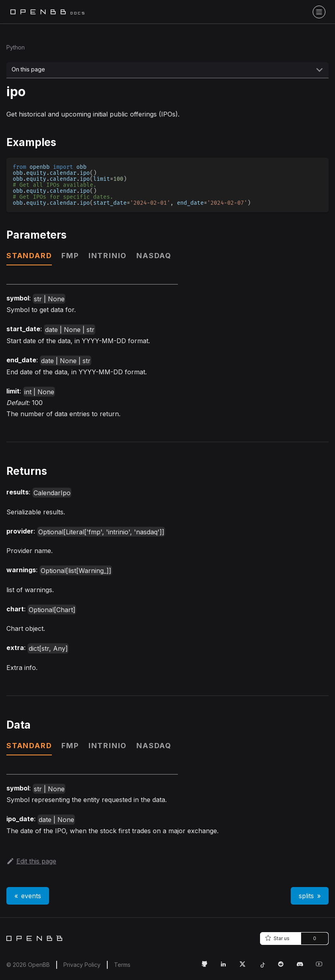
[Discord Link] (303, 967)
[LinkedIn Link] (227, 967)
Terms (122, 965)
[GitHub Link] (207, 967)
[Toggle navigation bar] (319, 12)
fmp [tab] (70, 256)
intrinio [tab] (108, 256)
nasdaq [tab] (154, 256)
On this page (28, 69)
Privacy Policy (82, 965)
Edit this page (31, 861)
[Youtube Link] (322, 967)
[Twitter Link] (246, 967)
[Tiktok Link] (265, 967)
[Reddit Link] (284, 967)
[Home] (34, 938)
